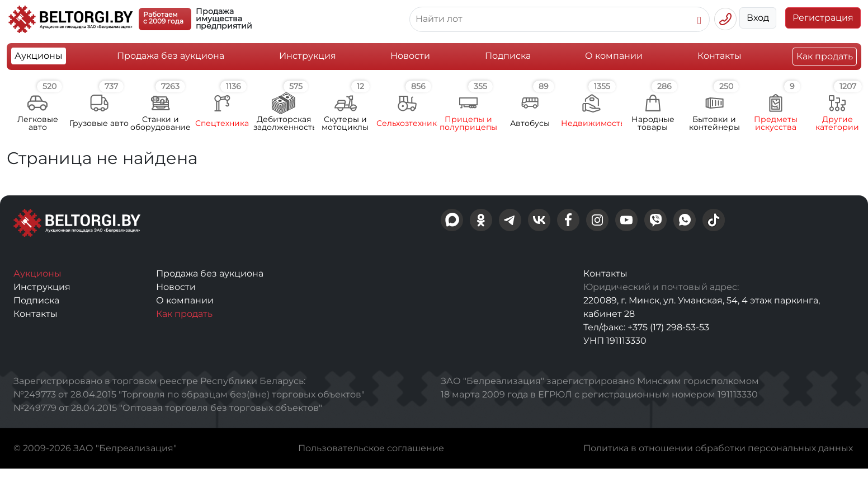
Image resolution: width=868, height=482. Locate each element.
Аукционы (39, 56)
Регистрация (823, 18)
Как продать (825, 56)
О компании (614, 56)
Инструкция (308, 56)
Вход (758, 18)
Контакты (720, 56)
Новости (410, 56)
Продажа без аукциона (171, 56)
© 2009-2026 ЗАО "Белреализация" (95, 448)
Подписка (508, 56)
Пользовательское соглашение (371, 448)
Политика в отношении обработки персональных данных (718, 448)
